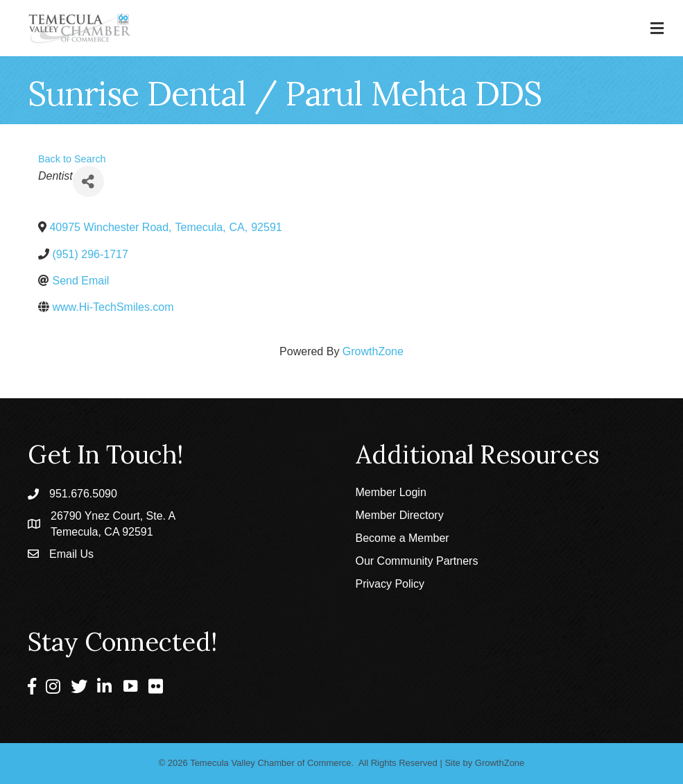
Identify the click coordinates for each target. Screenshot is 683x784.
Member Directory (400, 515)
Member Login (391, 492)
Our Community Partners (417, 561)
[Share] (88, 181)
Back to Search (72, 159)
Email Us (71, 554)
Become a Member (403, 538)
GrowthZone (373, 351)
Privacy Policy (390, 584)
